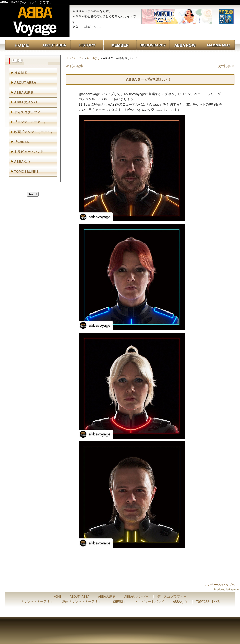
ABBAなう (93, 58)
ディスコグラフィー (29, 112)
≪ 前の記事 (74, 66)
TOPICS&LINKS (208, 602)
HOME (57, 597)
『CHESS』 (23, 142)
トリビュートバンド (29, 152)
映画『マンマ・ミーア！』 (34, 132)
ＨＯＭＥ (21, 73)
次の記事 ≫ (226, 66)
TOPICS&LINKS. (27, 171)
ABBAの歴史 (24, 92)
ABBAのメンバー (27, 102)
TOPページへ (75, 58)
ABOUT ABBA (25, 83)
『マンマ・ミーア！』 (31, 122)
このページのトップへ (220, 585)
